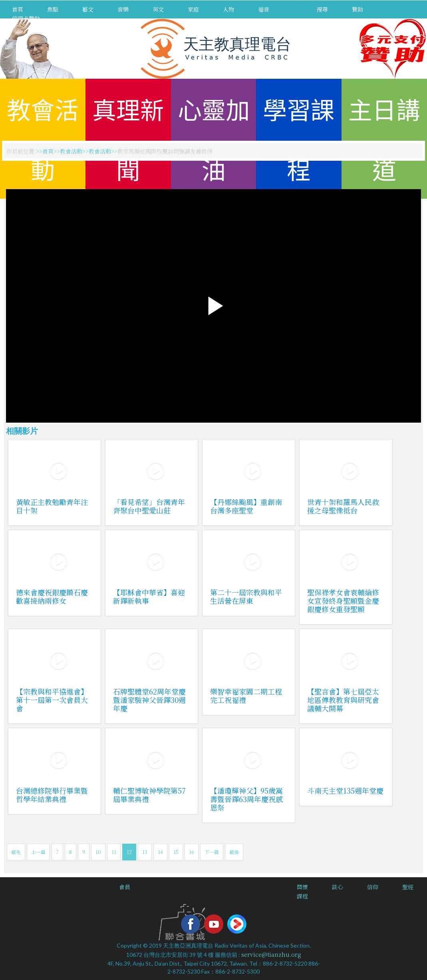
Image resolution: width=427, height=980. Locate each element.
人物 (228, 9)
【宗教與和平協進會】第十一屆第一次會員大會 (52, 700)
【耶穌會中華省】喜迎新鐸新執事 (149, 596)
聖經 (408, 887)
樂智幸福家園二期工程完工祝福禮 (246, 696)
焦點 (53, 9)
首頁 (18, 9)
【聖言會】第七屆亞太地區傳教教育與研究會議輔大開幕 (343, 700)
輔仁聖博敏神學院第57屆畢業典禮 (149, 795)
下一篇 (212, 852)
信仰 (373, 887)
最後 (234, 852)
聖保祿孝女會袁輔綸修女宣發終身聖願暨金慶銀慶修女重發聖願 (343, 601)
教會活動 (71, 151)
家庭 (193, 9)
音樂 (123, 9)
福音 (264, 9)
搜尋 (322, 9)
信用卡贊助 (26, 18)
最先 (16, 852)
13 (145, 852)
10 (98, 852)
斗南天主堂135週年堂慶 (345, 790)
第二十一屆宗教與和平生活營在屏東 (246, 596)
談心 (338, 887)
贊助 (357, 9)
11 (114, 852)
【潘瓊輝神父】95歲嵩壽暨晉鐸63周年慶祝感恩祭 (246, 799)
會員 (125, 887)
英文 (158, 9)
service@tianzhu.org (271, 954)
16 (192, 852)
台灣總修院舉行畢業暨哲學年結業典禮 (52, 795)
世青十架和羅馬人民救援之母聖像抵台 (343, 506)
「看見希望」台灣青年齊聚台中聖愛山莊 (149, 506)
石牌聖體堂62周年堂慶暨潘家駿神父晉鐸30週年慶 (149, 700)
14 (160, 852)
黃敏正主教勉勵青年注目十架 (52, 506)
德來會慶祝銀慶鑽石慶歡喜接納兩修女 (52, 596)
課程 (302, 896)
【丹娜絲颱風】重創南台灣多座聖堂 (246, 506)
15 (176, 852)
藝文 (88, 9)
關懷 (302, 887)
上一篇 (38, 852)
